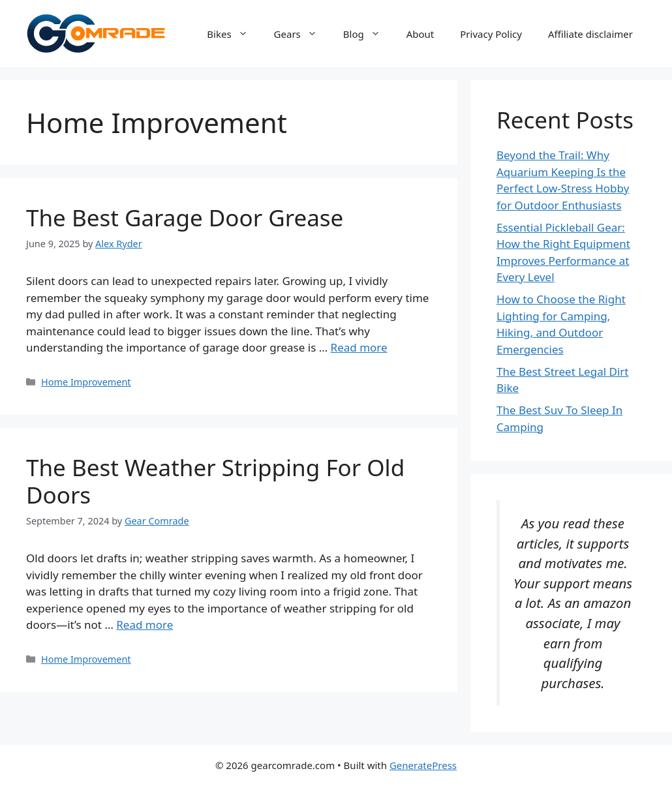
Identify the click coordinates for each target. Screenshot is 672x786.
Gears (302, 34)
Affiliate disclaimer (590, 34)
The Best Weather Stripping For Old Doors (215, 481)
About (420, 34)
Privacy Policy (491, 34)
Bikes (234, 34)
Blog (368, 34)
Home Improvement (86, 382)
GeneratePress (423, 765)
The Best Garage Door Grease (185, 218)
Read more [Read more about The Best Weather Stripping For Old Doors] (145, 625)
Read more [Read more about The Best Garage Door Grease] (359, 347)
